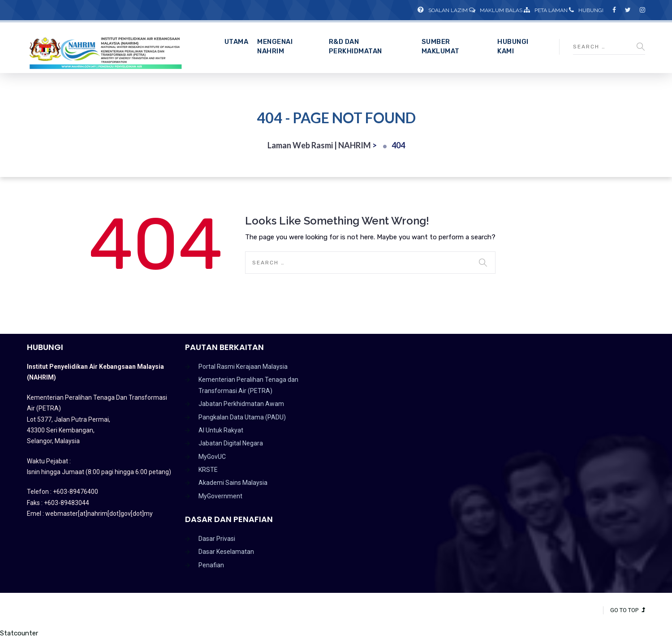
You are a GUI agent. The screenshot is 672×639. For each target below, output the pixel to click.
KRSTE (208, 470)
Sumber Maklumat (441, 46)
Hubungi (586, 10)
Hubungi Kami (513, 46)
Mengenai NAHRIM (275, 46)
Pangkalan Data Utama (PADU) (242, 417)
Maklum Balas (496, 10)
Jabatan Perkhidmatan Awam (241, 404)
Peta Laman (546, 10)
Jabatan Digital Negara (231, 443)
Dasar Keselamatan (226, 552)
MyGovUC (212, 457)
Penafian (211, 565)
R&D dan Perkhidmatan (355, 46)
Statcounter (19, 633)
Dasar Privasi (217, 539)
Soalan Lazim (443, 10)
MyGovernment (220, 496)
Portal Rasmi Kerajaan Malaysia (243, 367)
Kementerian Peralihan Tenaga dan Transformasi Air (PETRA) (248, 385)
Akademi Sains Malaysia (233, 483)
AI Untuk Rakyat (221, 430)
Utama (237, 42)
